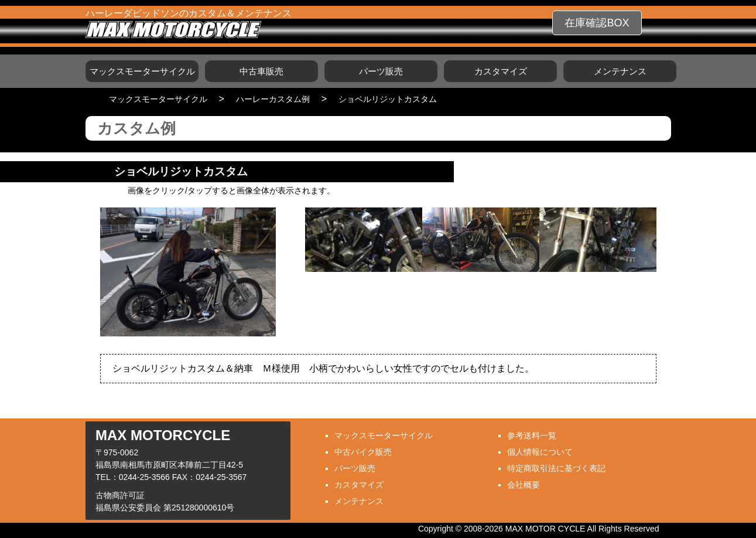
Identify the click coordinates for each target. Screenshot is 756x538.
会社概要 (524, 485)
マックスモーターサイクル (142, 71)
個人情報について (540, 452)
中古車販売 (261, 71)
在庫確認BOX (597, 23)
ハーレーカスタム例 (273, 99)
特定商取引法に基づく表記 (556, 468)
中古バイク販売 (363, 452)
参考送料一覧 (532, 435)
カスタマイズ (501, 71)
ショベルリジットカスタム (388, 99)
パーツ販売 (381, 71)
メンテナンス (620, 71)
